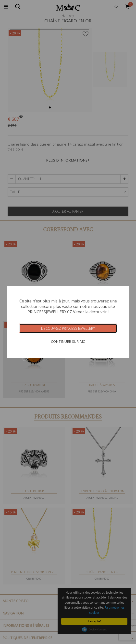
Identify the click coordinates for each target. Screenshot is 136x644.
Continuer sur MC (68, 341)
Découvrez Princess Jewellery (68, 328)
